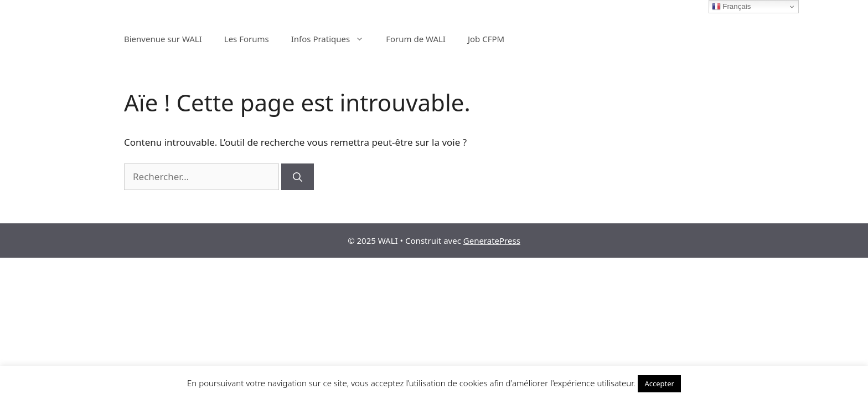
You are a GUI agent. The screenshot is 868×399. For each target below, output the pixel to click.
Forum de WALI (416, 39)
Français (732, 7)
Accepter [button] (659, 383)
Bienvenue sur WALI (163, 39)
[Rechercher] (298, 177)
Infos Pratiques (333, 39)
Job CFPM (486, 39)
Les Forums (247, 39)
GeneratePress (492, 241)
